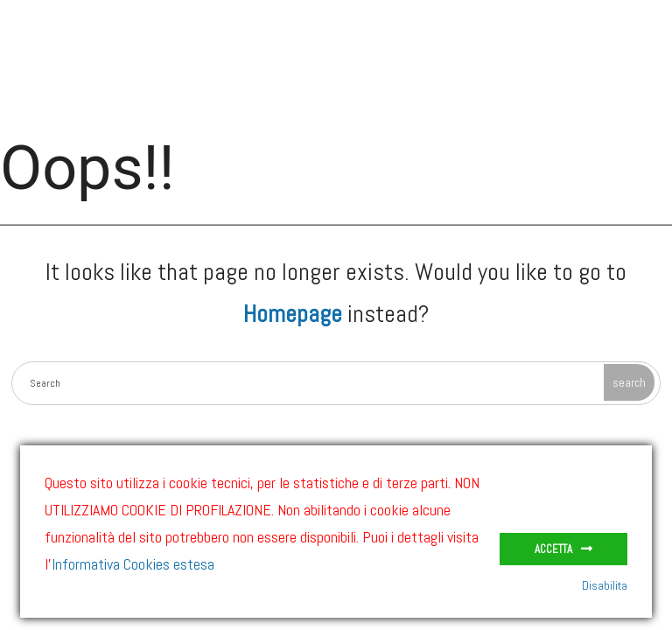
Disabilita (605, 585)
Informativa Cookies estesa (133, 564)
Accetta (553, 549)
